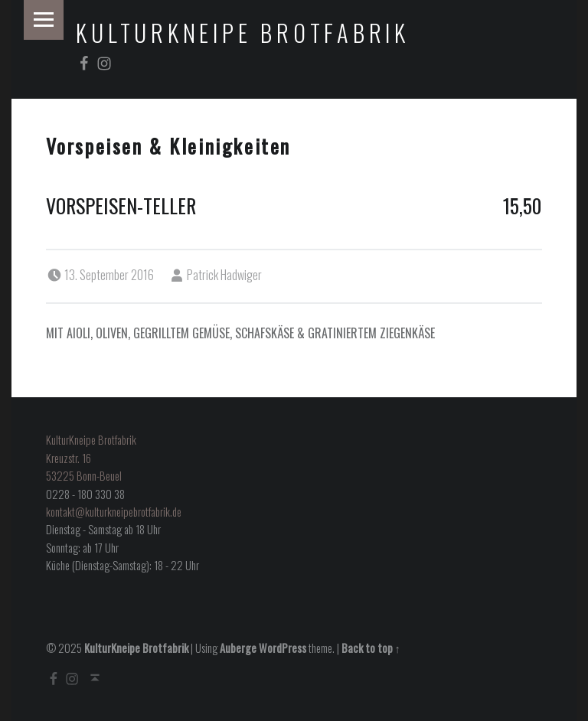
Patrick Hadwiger (224, 275)
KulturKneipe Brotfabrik (243, 33)
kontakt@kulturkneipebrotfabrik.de (114, 512)
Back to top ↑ (371, 648)
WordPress (283, 648)
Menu (44, 20)
